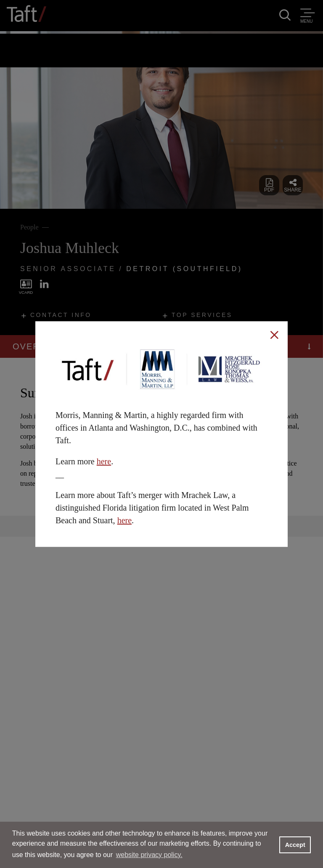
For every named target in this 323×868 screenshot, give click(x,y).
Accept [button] (295, 845)
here (104, 461)
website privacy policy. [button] (149, 855)
